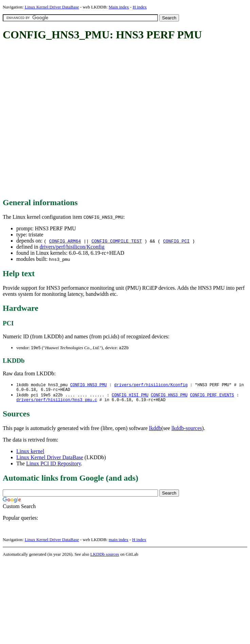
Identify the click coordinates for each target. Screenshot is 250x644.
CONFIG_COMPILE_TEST (117, 241)
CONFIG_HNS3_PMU (88, 385)
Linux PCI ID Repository (53, 467)
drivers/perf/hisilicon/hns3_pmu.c (57, 403)
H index (140, 7)
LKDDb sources (105, 557)
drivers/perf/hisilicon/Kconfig (72, 247)
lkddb (155, 431)
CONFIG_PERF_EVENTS (212, 397)
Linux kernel (30, 454)
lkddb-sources (187, 431)
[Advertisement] (71, 120)
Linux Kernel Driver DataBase (52, 7)
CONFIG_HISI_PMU (130, 397)
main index (119, 543)
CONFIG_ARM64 (65, 241)
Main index (119, 7)
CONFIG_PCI (176, 241)
